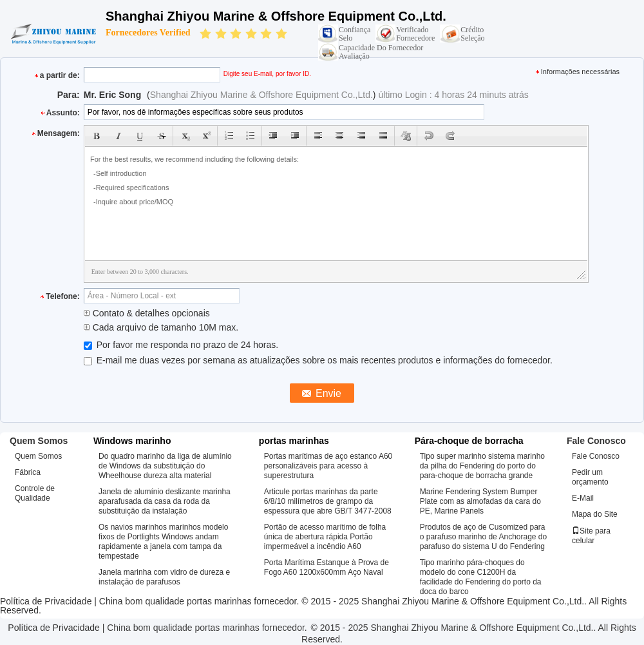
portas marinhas (294, 441)
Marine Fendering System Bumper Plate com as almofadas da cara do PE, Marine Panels (480, 501)
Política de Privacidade (46, 601)
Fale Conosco (596, 456)
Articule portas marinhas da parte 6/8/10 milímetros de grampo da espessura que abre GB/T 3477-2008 (328, 501)
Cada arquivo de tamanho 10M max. (161, 327)
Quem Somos (38, 456)
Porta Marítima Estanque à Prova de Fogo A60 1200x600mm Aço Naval (327, 567)
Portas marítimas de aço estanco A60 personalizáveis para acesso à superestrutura (328, 466)
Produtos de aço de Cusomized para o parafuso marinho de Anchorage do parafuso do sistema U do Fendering (483, 537)
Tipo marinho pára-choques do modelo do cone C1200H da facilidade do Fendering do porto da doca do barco (481, 577)
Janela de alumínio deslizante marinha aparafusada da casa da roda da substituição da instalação (165, 501)
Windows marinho (132, 441)
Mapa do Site (595, 514)
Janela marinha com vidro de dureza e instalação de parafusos (164, 577)
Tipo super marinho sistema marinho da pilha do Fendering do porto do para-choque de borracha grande (482, 466)
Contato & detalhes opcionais (147, 313)
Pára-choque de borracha (469, 441)
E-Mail (583, 498)
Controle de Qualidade (35, 493)
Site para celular (591, 536)
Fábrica (28, 472)
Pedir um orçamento (590, 477)
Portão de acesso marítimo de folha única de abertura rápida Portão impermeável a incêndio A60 (325, 537)
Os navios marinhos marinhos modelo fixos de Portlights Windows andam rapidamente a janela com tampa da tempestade (163, 542)
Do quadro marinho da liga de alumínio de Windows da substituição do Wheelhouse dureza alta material (165, 466)
